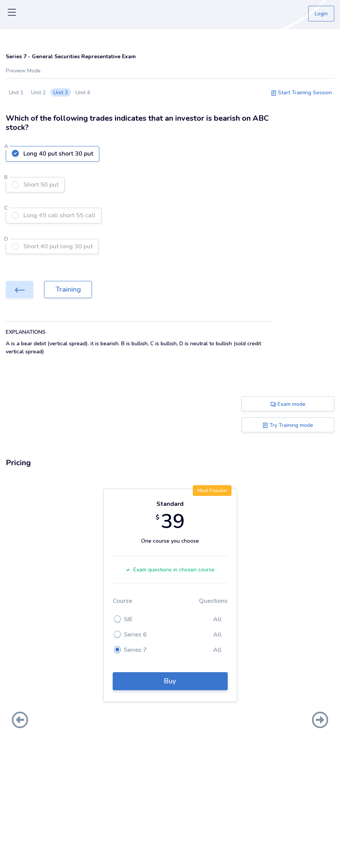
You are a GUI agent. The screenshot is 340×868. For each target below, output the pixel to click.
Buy (170, 681)
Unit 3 (61, 93)
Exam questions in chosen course (170, 570)
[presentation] (20, 721)
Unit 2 (38, 93)
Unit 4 (83, 93)
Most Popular (212, 491)
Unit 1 (16, 93)
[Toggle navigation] (12, 14)
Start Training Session (301, 93)
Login (321, 14)
